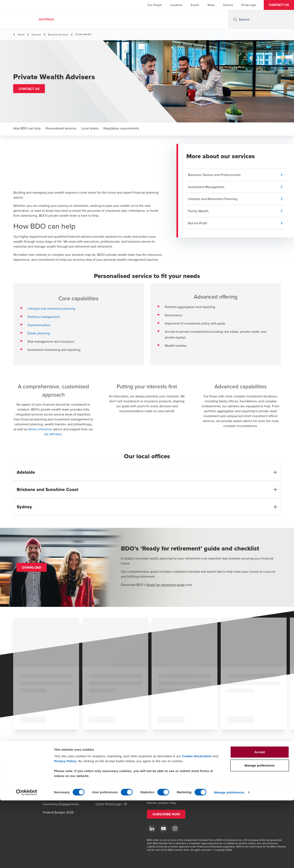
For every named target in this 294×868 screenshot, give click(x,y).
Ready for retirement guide (166, 585)
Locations (176, 5)
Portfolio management (44, 317)
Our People (155, 5)
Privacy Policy (65, 828)
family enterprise (40, 429)
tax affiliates (53, 434)
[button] (279, 5)
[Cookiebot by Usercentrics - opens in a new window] (27, 860)
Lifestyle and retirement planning (51, 308)
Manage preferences (229, 860)
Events (195, 5)
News (211, 5)
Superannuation (39, 325)
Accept (260, 819)
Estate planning (39, 333)
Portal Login (249, 5)
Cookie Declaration (197, 823)
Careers (228, 5)
